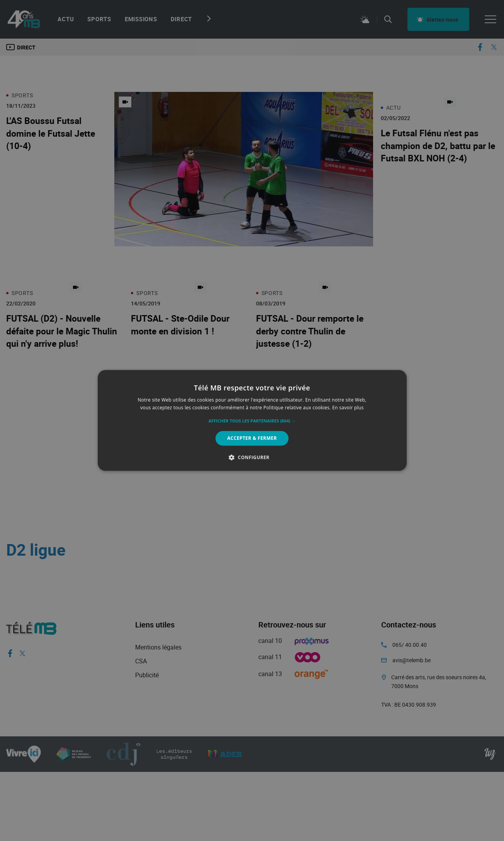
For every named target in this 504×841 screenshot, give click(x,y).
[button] (252, 421)
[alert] (252, 420)
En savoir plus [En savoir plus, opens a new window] (348, 408)
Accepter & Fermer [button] (252, 438)
